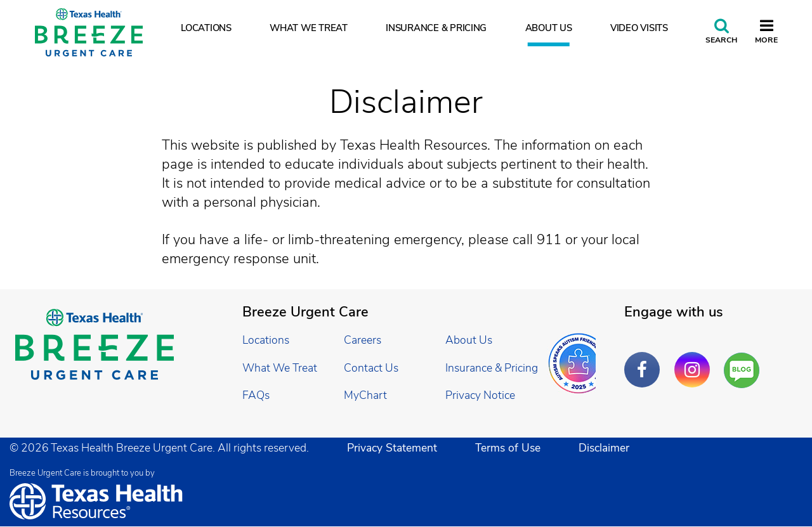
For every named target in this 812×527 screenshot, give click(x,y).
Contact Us (371, 368)
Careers (363, 340)
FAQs (256, 395)
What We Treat (309, 28)
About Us (549, 28)
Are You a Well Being (744, 371)
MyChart (365, 395)
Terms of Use (508, 448)
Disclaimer (604, 448)
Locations (206, 28)
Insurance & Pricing (436, 28)
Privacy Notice (480, 395)
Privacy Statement (392, 448)
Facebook (645, 360)
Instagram (695, 360)
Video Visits (639, 28)
